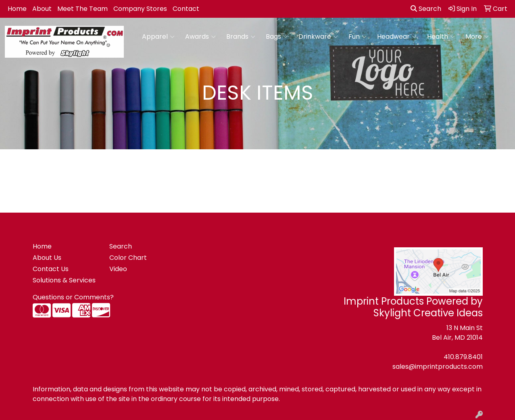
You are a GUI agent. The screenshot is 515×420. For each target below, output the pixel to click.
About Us (47, 258)
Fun (358, 37)
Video (118, 269)
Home (17, 9)
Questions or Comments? (73, 297)
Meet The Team (82, 9)
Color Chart (128, 258)
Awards (200, 37)
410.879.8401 (463, 357)
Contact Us (51, 269)
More (477, 37)
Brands (241, 37)
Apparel (158, 37)
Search (426, 9)
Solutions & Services (64, 280)
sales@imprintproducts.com (438, 367)
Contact (186, 9)
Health (441, 37)
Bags (277, 37)
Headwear (397, 37)
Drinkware (318, 37)
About (42, 9)
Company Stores (140, 9)
